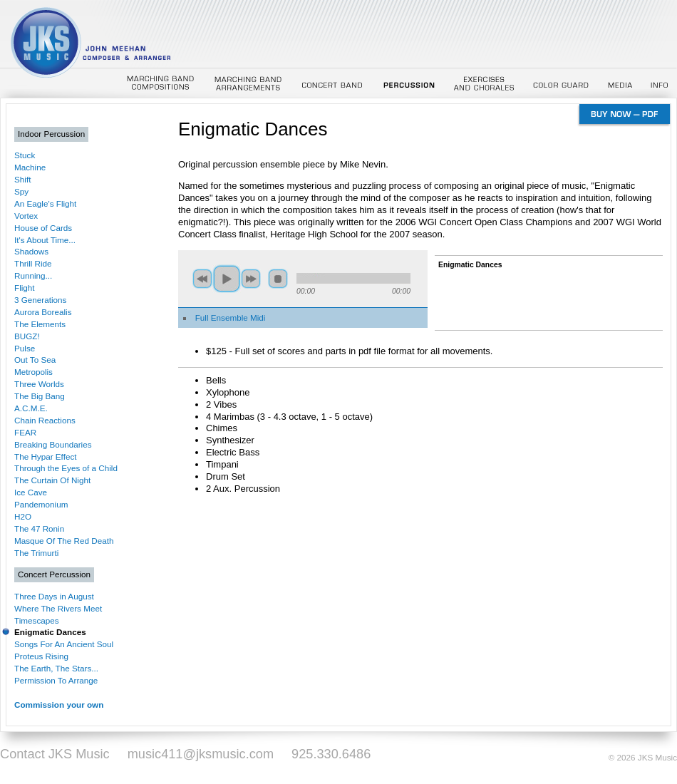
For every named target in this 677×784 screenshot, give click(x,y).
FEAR (25, 432)
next (251, 279)
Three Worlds (39, 384)
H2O (23, 516)
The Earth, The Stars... (56, 668)
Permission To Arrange (56, 680)
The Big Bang (40, 396)
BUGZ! (27, 336)
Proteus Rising (41, 656)
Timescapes (37, 620)
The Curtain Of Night (52, 480)
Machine (30, 167)
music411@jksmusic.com (201, 754)
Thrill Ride (33, 263)
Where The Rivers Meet (58, 608)
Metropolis (33, 372)
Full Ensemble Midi (231, 318)
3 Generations (40, 300)
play (227, 279)
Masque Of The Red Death (64, 541)
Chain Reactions (45, 420)
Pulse (25, 348)
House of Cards (43, 228)
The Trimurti (36, 553)
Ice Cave (31, 492)
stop (278, 279)
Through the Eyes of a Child (66, 468)
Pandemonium (41, 504)
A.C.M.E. (31, 408)
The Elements (40, 324)
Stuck (25, 155)
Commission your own (59, 705)
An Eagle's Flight (45, 203)
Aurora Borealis (43, 312)
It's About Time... (45, 240)
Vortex (26, 216)
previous (202, 279)
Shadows (31, 251)
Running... (33, 275)
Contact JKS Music (55, 754)
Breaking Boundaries (53, 444)
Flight (25, 288)
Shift (22, 179)
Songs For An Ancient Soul (64, 644)
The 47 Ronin (39, 528)
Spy (21, 191)
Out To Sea (35, 360)
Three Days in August (54, 596)
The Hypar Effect (45, 457)
